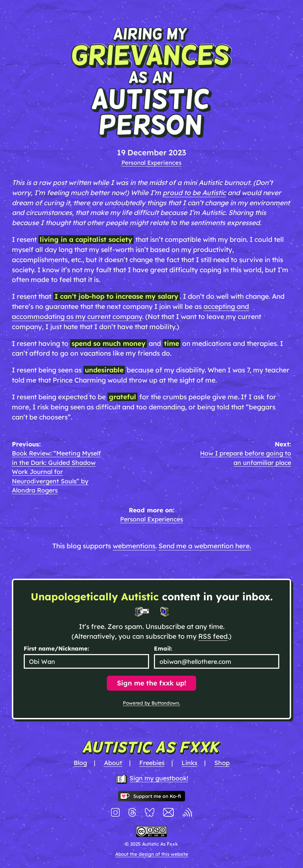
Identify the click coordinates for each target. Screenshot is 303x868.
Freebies (152, 763)
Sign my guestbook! (159, 778)
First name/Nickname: (56, 648)
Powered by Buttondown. (151, 703)
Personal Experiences (151, 162)
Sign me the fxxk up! (151, 683)
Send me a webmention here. (205, 546)
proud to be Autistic (194, 193)
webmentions (134, 546)
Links (189, 763)
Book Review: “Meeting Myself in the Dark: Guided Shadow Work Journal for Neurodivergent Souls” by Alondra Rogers (56, 472)
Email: (163, 648)
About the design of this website (152, 854)
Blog (80, 763)
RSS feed (213, 636)
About (113, 763)
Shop (222, 763)
